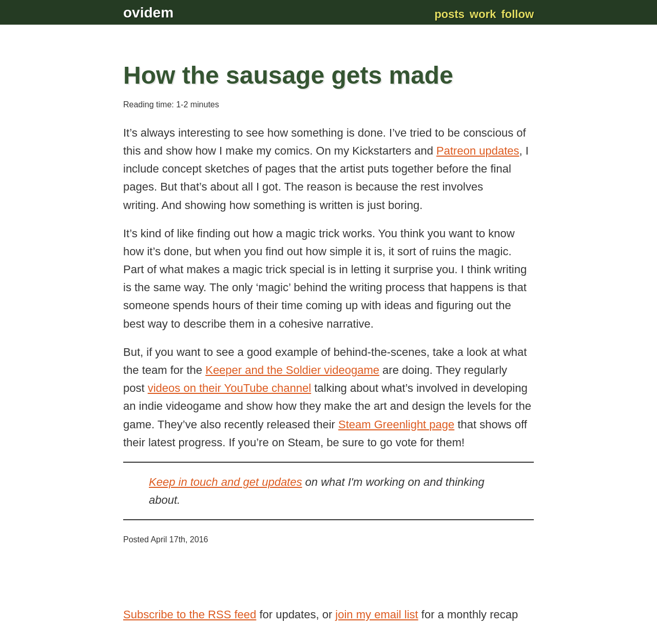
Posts (449, 14)
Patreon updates (478, 151)
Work (483, 14)
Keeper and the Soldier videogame (292, 370)
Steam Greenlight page (396, 424)
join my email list (376, 614)
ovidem (148, 13)
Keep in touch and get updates (225, 482)
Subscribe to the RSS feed (190, 614)
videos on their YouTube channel (229, 388)
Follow (517, 14)
